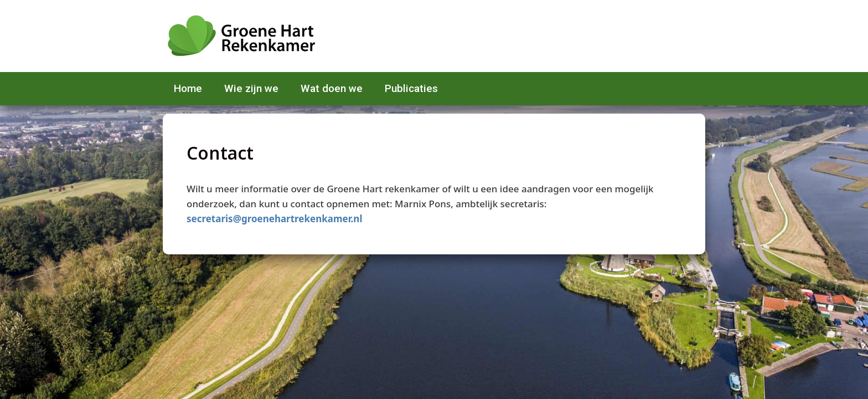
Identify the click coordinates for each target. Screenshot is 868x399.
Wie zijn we (251, 88)
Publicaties (411, 88)
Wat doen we (332, 88)
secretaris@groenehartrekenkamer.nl (274, 219)
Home (188, 88)
